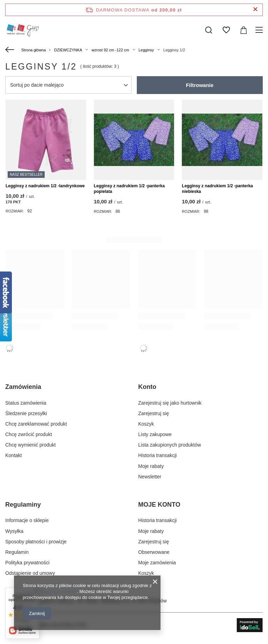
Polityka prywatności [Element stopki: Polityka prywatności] (27, 563)
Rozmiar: (15, 211)
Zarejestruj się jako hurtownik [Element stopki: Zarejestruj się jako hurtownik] (170, 403)
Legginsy (146, 50)
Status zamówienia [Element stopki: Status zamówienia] (26, 403)
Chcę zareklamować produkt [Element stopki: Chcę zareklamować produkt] (36, 424)
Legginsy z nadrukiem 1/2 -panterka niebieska (217, 189)
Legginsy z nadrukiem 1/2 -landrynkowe (45, 186)
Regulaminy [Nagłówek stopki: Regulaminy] (23, 505)
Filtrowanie (200, 85)
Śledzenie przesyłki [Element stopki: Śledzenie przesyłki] (26, 413)
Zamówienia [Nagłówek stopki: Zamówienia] (23, 387)
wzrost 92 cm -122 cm (110, 50)
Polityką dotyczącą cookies (50, 591)
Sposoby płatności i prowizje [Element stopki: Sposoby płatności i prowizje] (36, 542)
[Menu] (260, 30)
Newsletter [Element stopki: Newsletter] (150, 477)
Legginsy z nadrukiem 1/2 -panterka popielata (129, 189)
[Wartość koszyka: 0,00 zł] (244, 30)
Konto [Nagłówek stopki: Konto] (147, 387)
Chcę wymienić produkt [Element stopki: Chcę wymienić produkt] (31, 445)
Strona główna (33, 50)
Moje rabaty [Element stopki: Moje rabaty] (151, 466)
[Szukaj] (209, 30)
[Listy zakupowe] (226, 30)
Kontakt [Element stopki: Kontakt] (13, 455)
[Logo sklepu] (22, 30)
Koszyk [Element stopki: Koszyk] (146, 424)
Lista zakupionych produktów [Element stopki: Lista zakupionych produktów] (170, 445)
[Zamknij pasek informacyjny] (255, 10)
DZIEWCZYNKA (68, 50)
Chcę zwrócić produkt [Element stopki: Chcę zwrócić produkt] (29, 434)
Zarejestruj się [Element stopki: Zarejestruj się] (154, 413)
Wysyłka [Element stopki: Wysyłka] (14, 531)
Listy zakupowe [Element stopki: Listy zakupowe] (155, 434)
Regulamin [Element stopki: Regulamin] (17, 552)
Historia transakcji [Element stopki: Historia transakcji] (157, 455)
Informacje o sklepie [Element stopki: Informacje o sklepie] (27, 520)
